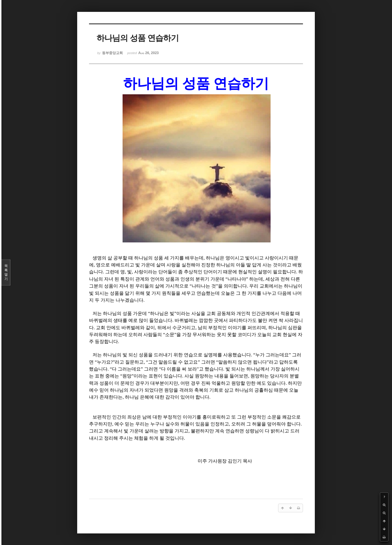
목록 (6, 272)
